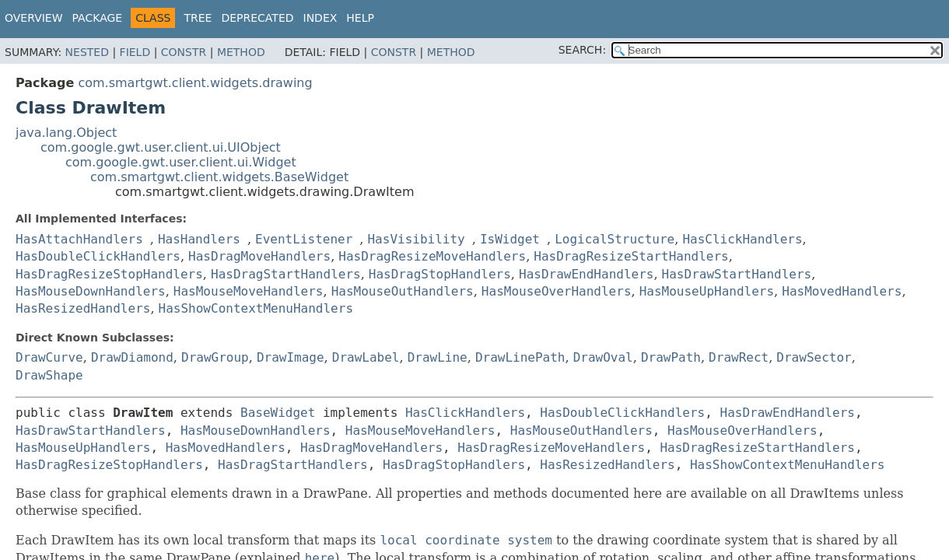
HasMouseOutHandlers (403, 291)
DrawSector (814, 357)
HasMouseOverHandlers (557, 291)
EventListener (304, 239)
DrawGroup (215, 357)
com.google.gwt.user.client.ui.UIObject (161, 147)
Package (98, 18)
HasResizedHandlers (83, 308)
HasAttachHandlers (79, 239)
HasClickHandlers (742, 239)
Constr (184, 52)
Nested (87, 52)
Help (360, 18)
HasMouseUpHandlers (707, 291)
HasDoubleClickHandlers (98, 256)
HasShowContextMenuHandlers (256, 308)
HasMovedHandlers (842, 291)
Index (320, 18)
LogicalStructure (615, 239)
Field (135, 52)
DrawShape (49, 375)
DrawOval (603, 357)
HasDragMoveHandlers (259, 256)
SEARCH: (582, 50)
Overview (34, 18)
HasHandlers (199, 239)
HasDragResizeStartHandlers (631, 256)
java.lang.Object (66, 133)
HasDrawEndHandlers (586, 274)
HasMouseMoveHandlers (249, 291)
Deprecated (257, 18)
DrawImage (291, 357)
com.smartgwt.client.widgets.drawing (195, 83)
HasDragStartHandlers (286, 274)
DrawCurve (49, 357)
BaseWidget (278, 413)
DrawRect (739, 357)
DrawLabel (366, 357)
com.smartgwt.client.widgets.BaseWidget (219, 177)
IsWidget (510, 239)
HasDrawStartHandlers (737, 274)
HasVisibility (416, 239)
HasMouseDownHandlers (91, 291)
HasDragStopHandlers (440, 274)
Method (241, 52)
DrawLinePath (520, 357)
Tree (198, 18)
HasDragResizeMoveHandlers (432, 256)
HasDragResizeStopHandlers (109, 274)
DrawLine (438, 357)
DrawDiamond (132, 357)
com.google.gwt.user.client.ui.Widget (181, 162)
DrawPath (671, 357)
